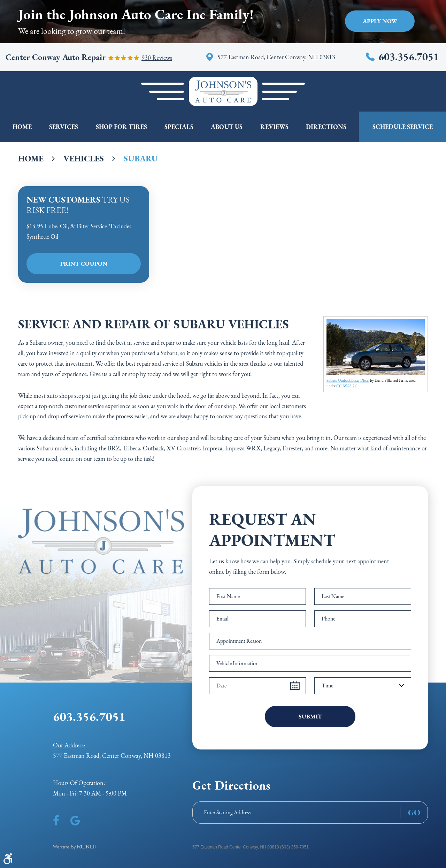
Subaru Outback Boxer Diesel (348, 380)
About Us (227, 127)
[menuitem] (22, 127)
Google (75, 821)
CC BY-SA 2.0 (347, 386)
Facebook (56, 821)
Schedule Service (403, 127)
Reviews (274, 127)
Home (22, 127)
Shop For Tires (121, 127)
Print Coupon (84, 264)
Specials (179, 127)
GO (414, 813)
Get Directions (231, 785)
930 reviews (157, 58)
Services (64, 127)
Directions (326, 127)
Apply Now (380, 21)
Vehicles (84, 158)
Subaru (141, 158)
